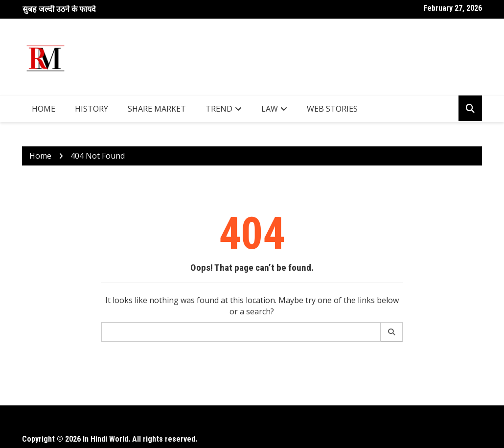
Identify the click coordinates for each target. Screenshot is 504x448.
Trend (219, 109)
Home (44, 109)
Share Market (157, 109)
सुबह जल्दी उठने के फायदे (59, 9)
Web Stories (332, 109)
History (92, 109)
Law (270, 109)
